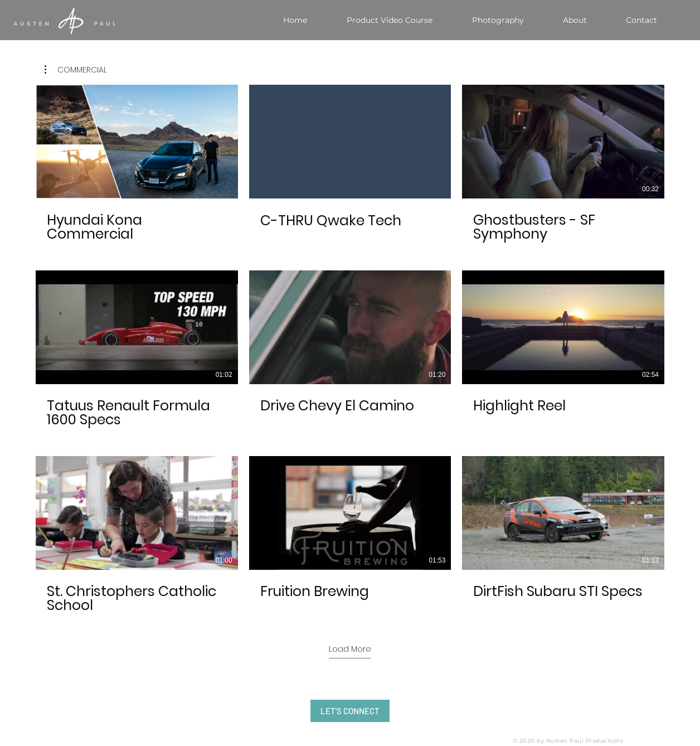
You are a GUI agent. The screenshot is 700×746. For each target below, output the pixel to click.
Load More (350, 649)
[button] (76, 70)
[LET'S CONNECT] (350, 711)
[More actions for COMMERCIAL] (76, 70)
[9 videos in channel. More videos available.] (350, 349)
